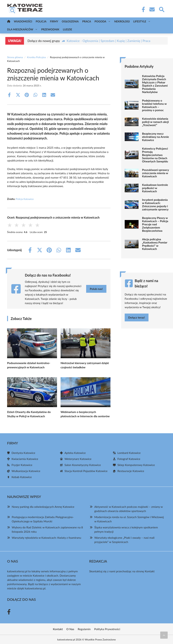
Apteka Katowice (75, 453)
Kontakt (150, 571)
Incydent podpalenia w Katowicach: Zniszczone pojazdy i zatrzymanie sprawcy (155, 205)
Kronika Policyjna (36, 57)
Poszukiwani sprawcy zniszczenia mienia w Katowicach (156, 173)
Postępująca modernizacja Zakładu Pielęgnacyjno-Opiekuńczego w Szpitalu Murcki (43, 519)
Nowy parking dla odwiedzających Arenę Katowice (43, 507)
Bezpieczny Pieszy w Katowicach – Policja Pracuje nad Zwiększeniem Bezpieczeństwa (155, 224)
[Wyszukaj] (161, 9)
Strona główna (15, 57)
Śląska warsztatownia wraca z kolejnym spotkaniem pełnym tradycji (126, 529)
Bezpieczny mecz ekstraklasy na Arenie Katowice (156, 137)
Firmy (54, 21)
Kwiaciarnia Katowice (25, 459)
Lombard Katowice (129, 453)
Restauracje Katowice (131, 471)
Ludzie (67, 29)
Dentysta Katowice (23, 453)
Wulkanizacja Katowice (26, 471)
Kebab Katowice (22, 477)
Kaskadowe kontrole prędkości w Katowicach (155, 188)
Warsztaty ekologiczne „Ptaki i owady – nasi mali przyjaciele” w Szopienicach (124, 540)
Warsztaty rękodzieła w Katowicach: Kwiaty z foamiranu (46, 538)
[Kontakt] (152, 9)
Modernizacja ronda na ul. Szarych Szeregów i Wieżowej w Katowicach (129, 519)
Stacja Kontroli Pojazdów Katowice (86, 471)
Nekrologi (122, 21)
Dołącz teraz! (137, 317)
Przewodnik (50, 29)
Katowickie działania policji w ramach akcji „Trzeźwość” (155, 122)
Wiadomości (23, 21)
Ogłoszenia (70, 21)
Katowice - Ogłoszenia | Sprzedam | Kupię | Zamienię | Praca (108, 41)
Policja (41, 21)
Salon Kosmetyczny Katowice (83, 465)
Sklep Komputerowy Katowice (136, 465)
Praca (87, 21)
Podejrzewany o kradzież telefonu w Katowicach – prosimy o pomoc (154, 105)
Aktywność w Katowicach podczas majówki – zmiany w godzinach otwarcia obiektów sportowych (129, 509)
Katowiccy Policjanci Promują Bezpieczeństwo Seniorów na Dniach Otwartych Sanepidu (155, 155)
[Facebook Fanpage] (142, 9)
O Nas (70, 629)
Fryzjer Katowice (22, 465)
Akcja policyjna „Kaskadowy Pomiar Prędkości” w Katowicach (155, 244)
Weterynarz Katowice (78, 459)
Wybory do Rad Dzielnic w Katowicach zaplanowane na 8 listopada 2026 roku (47, 529)
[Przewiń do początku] (164, 635)
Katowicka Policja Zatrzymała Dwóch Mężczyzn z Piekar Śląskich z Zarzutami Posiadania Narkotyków (155, 84)
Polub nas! (96, 289)
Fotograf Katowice (129, 459)
